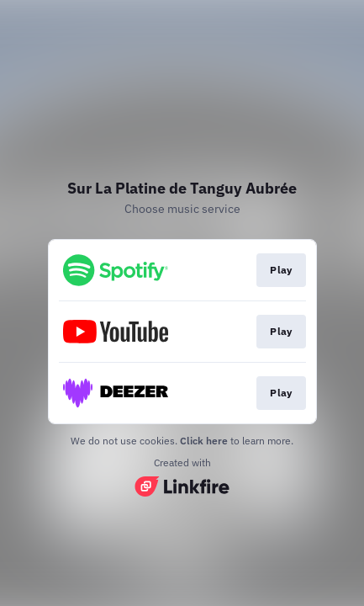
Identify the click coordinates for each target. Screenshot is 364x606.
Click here (204, 441)
